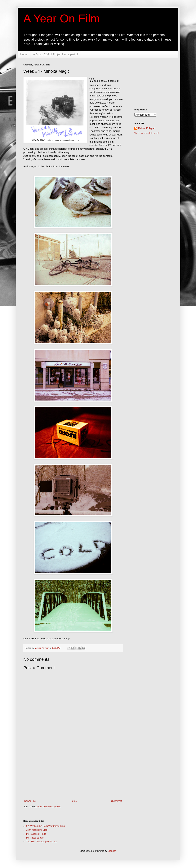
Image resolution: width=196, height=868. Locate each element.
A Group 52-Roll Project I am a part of (55, 54)
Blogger (112, 851)
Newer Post (30, 801)
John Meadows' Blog (37, 830)
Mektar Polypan (42, 648)
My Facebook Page (36, 834)
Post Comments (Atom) (49, 807)
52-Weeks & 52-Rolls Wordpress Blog (45, 826)
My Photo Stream (35, 838)
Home (24, 54)
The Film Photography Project (41, 842)
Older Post (116, 801)
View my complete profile (147, 133)
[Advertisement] (73, 776)
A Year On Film (62, 18)
